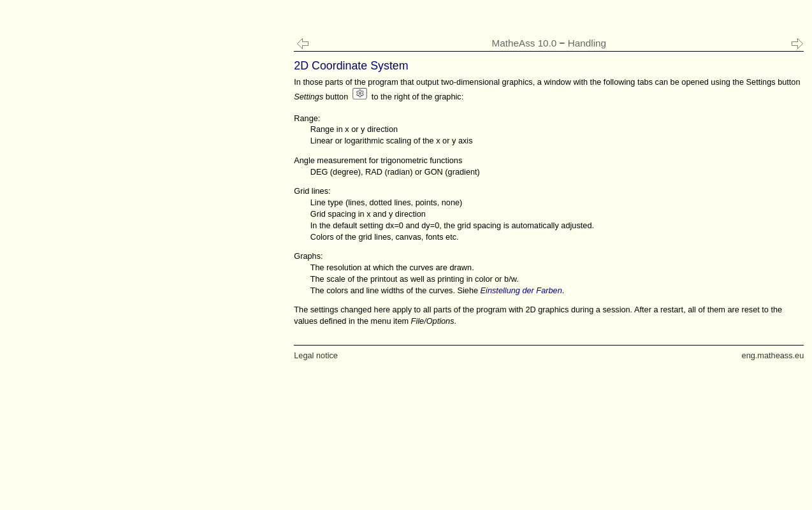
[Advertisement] (104, 255)
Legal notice (316, 355)
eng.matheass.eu (773, 355)
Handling (587, 43)
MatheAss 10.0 (525, 43)
